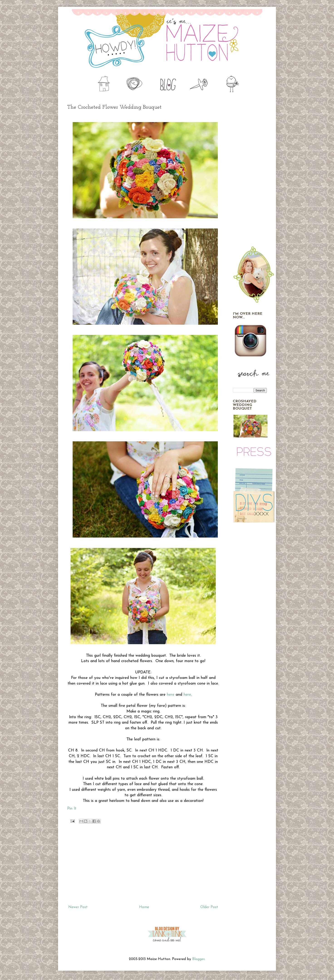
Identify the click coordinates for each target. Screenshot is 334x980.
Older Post (209, 907)
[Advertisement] (143, 866)
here (171, 695)
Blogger (198, 959)
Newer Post (78, 907)
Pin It (72, 809)
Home (144, 907)
